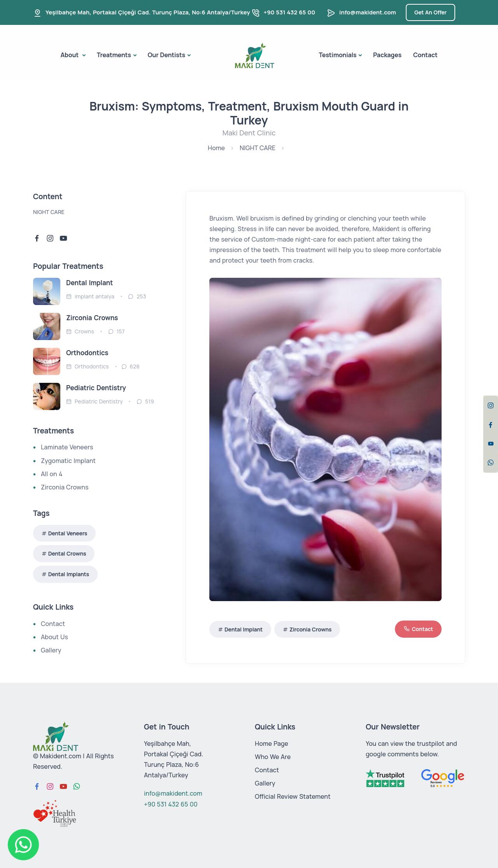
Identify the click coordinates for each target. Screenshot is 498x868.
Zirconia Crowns (310, 629)
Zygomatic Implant (68, 461)
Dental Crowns (67, 553)
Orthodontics (87, 353)
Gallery (51, 650)
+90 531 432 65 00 (289, 12)
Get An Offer (430, 12)
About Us (54, 637)
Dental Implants (69, 574)
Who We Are (273, 757)
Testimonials (338, 55)
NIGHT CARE (258, 148)
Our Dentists (167, 55)
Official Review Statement (293, 796)
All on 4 (52, 474)
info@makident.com (368, 12)
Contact (425, 55)
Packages (387, 55)
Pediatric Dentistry (96, 388)
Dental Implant (244, 629)
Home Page (272, 743)
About (70, 55)
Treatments (114, 55)
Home (216, 148)
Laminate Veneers (67, 447)
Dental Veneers (68, 533)
